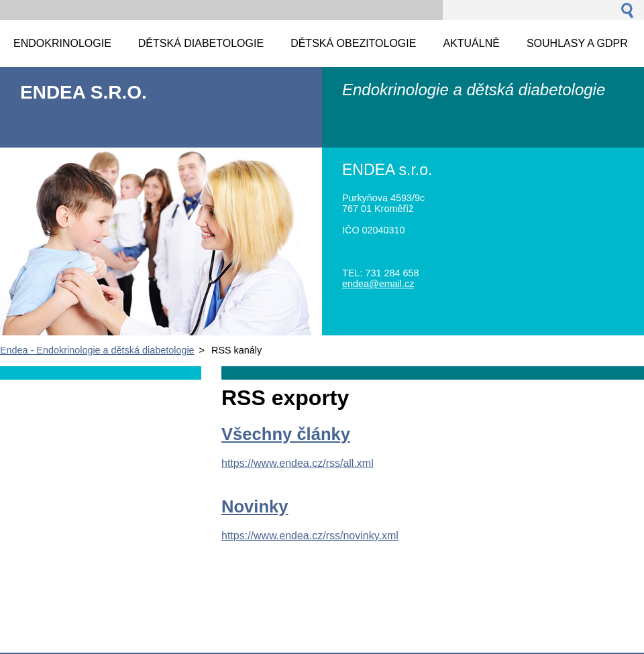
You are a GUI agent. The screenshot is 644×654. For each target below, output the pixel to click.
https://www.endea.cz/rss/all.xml (298, 463)
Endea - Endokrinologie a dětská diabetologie (97, 350)
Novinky (255, 506)
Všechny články (286, 434)
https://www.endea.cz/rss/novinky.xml (310, 536)
